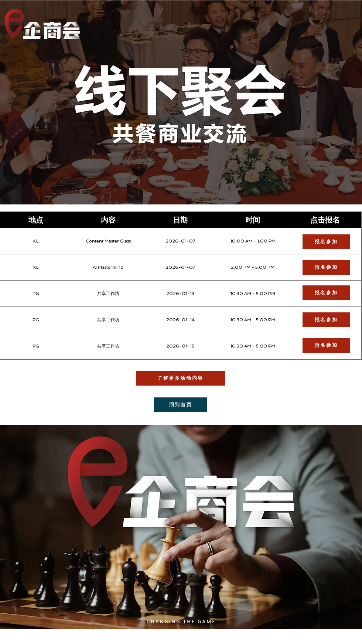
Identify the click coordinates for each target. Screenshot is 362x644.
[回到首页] (181, 405)
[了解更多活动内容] (180, 378)
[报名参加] (326, 345)
